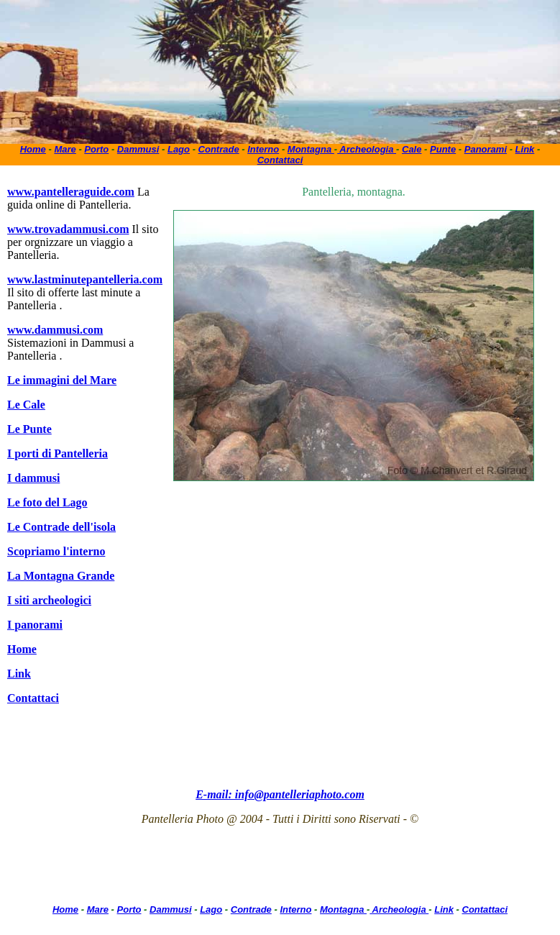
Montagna (311, 149)
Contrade (219, 149)
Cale (412, 149)
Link (525, 149)
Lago (179, 149)
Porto (96, 149)
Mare (65, 149)
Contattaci (280, 160)
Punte (443, 149)
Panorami (486, 149)
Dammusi (138, 149)
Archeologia (367, 149)
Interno (263, 149)
